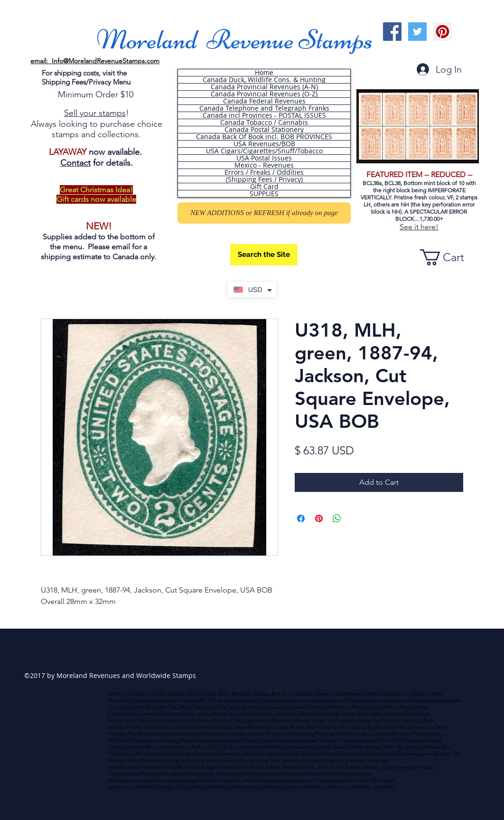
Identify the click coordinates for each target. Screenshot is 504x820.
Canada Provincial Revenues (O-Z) (264, 94)
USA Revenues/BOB (264, 144)
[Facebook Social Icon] (392, 32)
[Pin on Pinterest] (319, 518)
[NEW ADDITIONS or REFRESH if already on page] (264, 213)
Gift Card (264, 187)
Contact (75, 163)
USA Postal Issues (264, 158)
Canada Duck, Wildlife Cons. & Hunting (264, 80)
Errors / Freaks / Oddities (264, 172)
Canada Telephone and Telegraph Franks (264, 108)
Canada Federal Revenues (264, 101)
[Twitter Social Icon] (417, 32)
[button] (450, 257)
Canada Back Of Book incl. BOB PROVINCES (264, 137)
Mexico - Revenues (264, 165)
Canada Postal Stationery (264, 130)
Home (264, 73)
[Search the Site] (264, 255)
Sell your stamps (95, 113)
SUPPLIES (264, 194)
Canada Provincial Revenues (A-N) (264, 87)
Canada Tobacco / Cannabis (264, 123)
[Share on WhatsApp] (337, 518)
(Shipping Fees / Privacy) (264, 179)
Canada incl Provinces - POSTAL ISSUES (264, 115)
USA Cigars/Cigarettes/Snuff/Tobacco (264, 151)
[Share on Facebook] (301, 518)
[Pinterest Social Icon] (443, 32)
